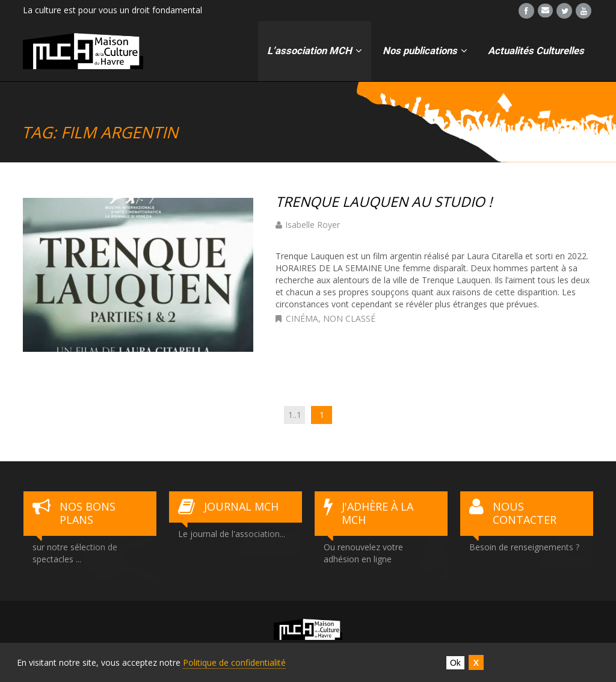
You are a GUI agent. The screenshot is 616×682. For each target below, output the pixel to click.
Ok (455, 663)
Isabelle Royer (313, 225)
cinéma (302, 318)
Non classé (349, 318)
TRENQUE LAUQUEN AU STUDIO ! (384, 201)
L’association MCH (315, 51)
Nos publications (425, 51)
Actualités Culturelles (536, 51)
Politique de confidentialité (234, 662)
